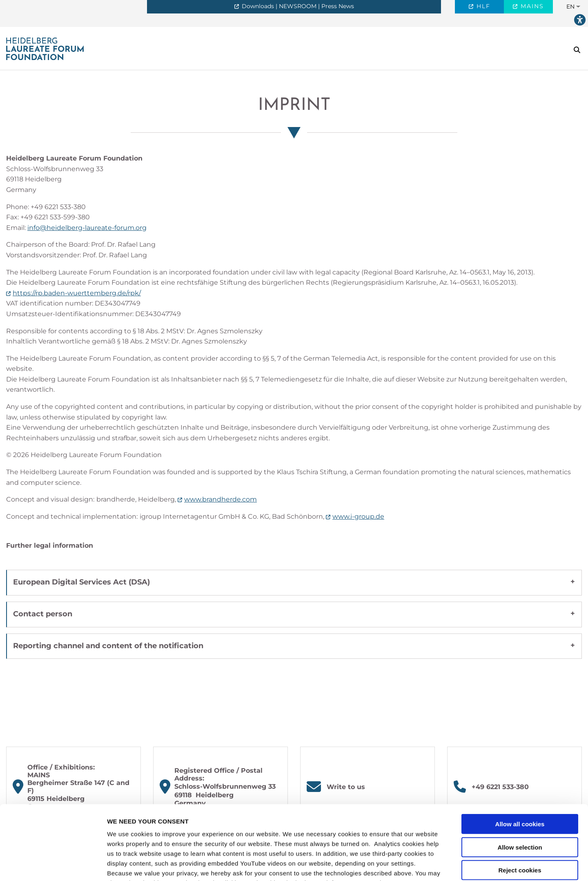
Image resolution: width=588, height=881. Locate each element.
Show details (429, 865)
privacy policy (129, 833)
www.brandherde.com (220, 499)
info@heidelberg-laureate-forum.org (87, 228)
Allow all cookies (520, 755)
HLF (482, 6)
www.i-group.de (358, 516)
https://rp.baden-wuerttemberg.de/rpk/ (77, 293)
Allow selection (520, 777)
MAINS (531, 6)
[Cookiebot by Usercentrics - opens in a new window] (53, 865)
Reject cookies (520, 801)
